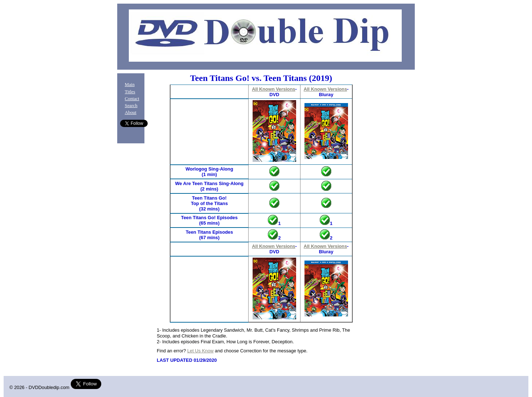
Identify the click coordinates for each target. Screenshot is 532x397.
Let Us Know (200, 351)
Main (130, 85)
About (131, 112)
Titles (130, 92)
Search (131, 106)
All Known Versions (273, 89)
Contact (132, 99)
